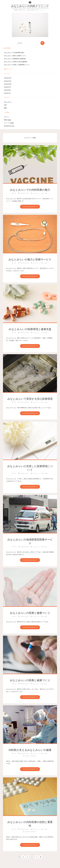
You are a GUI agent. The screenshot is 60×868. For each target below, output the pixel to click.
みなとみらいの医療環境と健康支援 (15, 59)
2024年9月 (7, 87)
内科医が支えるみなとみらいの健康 (30, 750)
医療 (5, 108)
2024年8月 (7, 90)
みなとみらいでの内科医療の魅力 (14, 53)
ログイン (7, 117)
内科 (5, 105)
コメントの (9, 123)
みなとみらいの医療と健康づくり (30, 613)
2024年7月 (7, 93)
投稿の (7, 120)
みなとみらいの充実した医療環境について (17, 65)
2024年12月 (8, 78)
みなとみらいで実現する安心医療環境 (15, 62)
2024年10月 (8, 84)
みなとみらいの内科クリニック (30, 6)
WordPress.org (9, 126)
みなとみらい (8, 102)
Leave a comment (31, 756)
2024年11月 (8, 81)
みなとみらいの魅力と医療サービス (15, 56)
